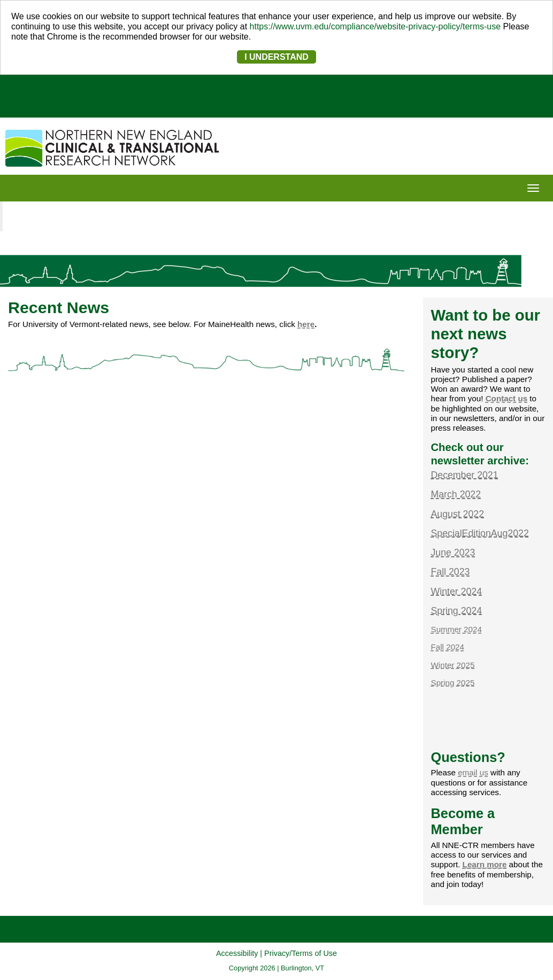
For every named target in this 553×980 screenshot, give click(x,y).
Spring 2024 (457, 611)
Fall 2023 (451, 572)
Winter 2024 (457, 592)
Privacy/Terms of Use (301, 953)
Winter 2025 (453, 665)
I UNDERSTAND (276, 57)
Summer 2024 (456, 629)
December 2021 (465, 475)
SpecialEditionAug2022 (480, 533)
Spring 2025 (453, 683)
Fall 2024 (448, 647)
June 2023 (453, 553)
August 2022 (458, 514)
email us (473, 772)
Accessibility (237, 953)
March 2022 (456, 494)
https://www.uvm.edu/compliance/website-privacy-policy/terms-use (375, 26)
